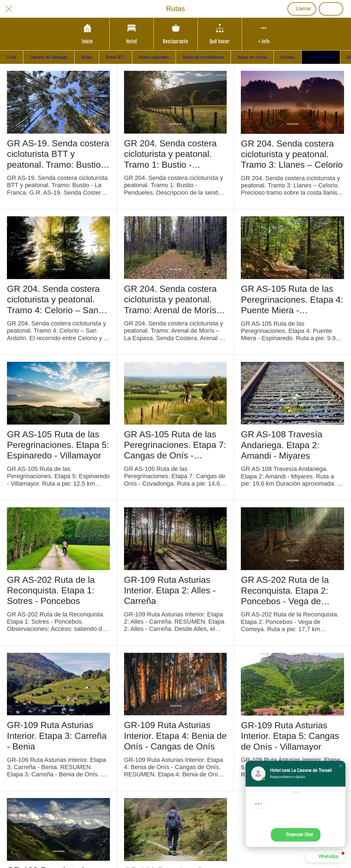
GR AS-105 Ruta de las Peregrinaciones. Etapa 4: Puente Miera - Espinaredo (292, 300)
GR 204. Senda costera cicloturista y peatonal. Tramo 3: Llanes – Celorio (292, 154)
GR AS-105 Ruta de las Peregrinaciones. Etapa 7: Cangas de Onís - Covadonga (175, 445)
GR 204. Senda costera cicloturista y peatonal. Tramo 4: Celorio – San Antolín (53, 300)
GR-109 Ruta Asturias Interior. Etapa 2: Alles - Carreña (170, 590)
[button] (340, 766)
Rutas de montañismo (203, 57)
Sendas (288, 57)
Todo (12, 57)
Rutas (87, 57)
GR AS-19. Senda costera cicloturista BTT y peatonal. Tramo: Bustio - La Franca (58, 154)
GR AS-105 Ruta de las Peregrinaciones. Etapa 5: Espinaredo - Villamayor (58, 445)
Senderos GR (321, 57)
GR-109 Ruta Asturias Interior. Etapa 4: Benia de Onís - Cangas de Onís (175, 736)
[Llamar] (302, 9)
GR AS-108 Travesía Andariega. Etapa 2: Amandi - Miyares (281, 445)
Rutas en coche (252, 57)
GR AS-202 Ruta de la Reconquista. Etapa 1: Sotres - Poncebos (51, 590)
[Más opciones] (264, 34)
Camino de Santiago (49, 57)
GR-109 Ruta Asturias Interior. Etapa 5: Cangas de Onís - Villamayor (290, 736)
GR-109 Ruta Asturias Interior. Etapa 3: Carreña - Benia (57, 736)
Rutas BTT (116, 57)
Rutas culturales (154, 57)
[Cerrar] (9, 9)
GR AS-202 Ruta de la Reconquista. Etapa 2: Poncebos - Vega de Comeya (285, 591)
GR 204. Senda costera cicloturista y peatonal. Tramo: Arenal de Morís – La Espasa (174, 300)
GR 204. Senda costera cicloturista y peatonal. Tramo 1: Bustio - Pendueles (170, 154)
